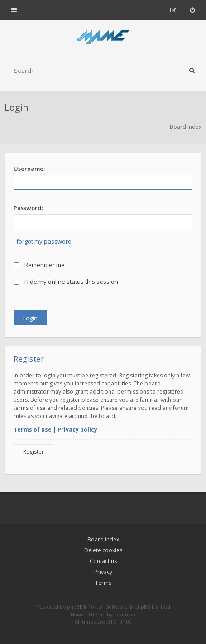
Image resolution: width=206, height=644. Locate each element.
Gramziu (125, 614)
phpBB (75, 607)
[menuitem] (192, 10)
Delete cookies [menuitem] (103, 550)
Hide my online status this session (66, 282)
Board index (103, 539)
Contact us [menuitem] (103, 561)
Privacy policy (77, 430)
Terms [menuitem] (103, 583)
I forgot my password (43, 241)
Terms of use (33, 430)
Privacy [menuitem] (103, 572)
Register (34, 452)
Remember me (39, 265)
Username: (29, 169)
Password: (28, 208)
